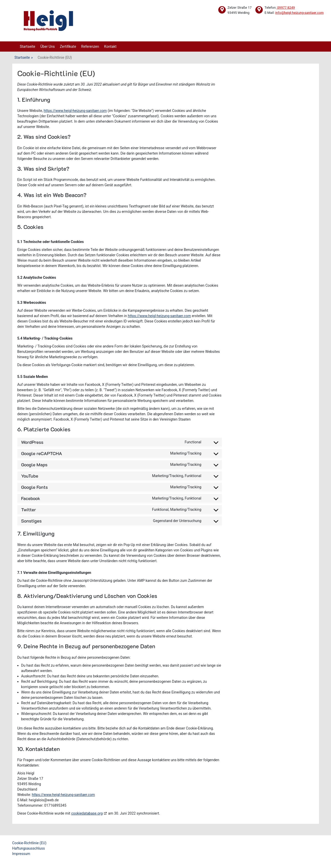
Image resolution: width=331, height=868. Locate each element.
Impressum (21, 854)
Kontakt (110, 47)
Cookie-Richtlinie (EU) (29, 843)
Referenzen (90, 47)
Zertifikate (68, 47)
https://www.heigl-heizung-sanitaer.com (75, 111)
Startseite (28, 47)
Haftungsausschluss (29, 848)
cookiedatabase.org (87, 813)
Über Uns (48, 47)
